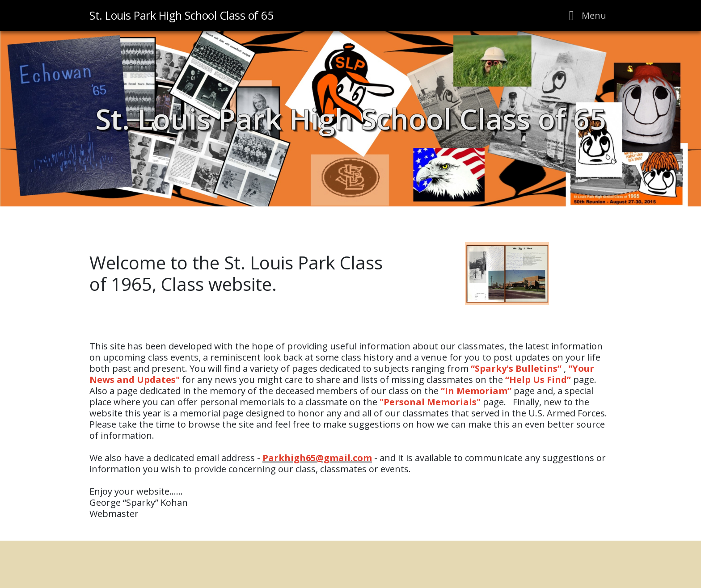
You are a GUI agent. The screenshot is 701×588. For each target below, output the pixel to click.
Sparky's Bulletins (516, 368)
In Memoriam (476, 391)
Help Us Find (538, 380)
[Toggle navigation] (585, 16)
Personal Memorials (430, 402)
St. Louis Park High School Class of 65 (351, 119)
